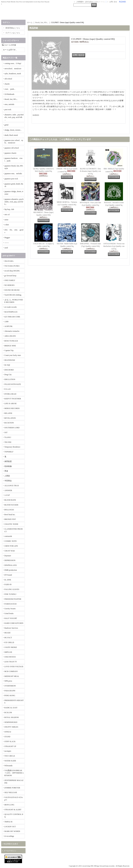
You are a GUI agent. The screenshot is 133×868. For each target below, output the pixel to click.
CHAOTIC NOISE (11, 524)
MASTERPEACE (11, 312)
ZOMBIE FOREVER (12, 788)
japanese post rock (11, 179)
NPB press (8, 681)
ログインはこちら (13, 33)
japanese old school (12, 148)
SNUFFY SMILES (11, 727)
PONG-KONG (10, 696)
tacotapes (8, 751)
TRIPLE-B (8, 822)
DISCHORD (9, 370)
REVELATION (10, 418)
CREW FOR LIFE (11, 546)
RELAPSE (8, 413)
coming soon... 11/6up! (13, 63)
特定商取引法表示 (11, 844)
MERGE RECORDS (12, 408)
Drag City (8, 375)
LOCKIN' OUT (10, 827)
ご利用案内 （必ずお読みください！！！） (91, 2)
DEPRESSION (10, 560)
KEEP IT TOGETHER (13, 399)
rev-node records (11, 307)
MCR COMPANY (11, 671)
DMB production (11, 570)
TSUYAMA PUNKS (12, 266)
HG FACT (8, 638)
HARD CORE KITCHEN (14, 623)
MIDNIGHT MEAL (12, 676)
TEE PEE (8, 442)
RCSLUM (8, 713)
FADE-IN (8, 584)
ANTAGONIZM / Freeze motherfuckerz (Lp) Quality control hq (114, 246)
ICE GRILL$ (9, 642)
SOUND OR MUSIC (12, 290)
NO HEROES (9, 285)
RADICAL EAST (11, 708)
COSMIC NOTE (11, 541)
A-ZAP (7, 495)
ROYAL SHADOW (12, 717)
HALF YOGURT (11, 618)
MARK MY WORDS (12, 831)
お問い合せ (113, 2)
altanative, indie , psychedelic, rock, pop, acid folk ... (14, 117)
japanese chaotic (11, 153)
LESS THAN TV (11, 662)
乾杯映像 (8, 466)
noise (6, 220)
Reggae (7, 238)
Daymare (8, 556)
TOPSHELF (9, 452)
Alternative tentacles (12, 331)
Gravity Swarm (10, 609)
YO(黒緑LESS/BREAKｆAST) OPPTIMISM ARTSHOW (14, 773)
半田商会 (8, 481)
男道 (6, 471)
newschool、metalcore (13, 69)
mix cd (7, 214)
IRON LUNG (9, 805)
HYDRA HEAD (10, 394)
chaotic (7, 84)
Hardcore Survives (11, 628)
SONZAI (8, 732)
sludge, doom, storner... (13, 130)
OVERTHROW (10, 686)
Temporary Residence (12, 447)
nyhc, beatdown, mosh (13, 74)
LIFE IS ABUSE (11, 404)
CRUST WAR (10, 551)
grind (6, 125)
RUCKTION (9, 423)
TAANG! (8, 437)
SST (6, 432)
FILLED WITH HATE (13, 384)
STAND (7, 737)
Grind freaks (9, 613)
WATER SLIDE (10, 761)
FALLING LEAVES (12, 589)
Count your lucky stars (13, 355)
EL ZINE (8, 580)
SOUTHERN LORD (12, 428)
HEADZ (8, 633)
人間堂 (7, 476)
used (6, 248)
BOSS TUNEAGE (11, 341)
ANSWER (8, 490)
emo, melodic (9, 104)
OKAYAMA (9, 261)
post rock (8, 110)
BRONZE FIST (10, 519)
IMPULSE (8, 652)
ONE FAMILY (10, 280)
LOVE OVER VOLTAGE (14, 667)
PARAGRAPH (10, 691)
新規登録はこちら (13, 28)
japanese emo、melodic (13, 174)
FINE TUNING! (10, 594)
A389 (6, 322)
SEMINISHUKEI (11, 722)
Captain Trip (9, 350)
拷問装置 (8, 461)
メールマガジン (10, 851)
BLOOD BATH (10, 500)
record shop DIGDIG (12, 271)
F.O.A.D (8, 389)
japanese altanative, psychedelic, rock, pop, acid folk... (14, 202)
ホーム (30, 22)
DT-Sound (8, 575)
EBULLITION (10, 379)
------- (7, 243)
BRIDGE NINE (10, 346)
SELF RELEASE (11, 792)
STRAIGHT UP (10, 746)
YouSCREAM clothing (13, 295)
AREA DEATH (10, 336)
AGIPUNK (9, 326)
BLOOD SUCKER (11, 505)
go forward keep (10, 276)
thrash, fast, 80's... (11, 99)
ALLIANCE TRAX (12, 486)
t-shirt (7, 225)
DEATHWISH (10, 360)
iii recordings (9, 836)
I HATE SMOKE (11, 647)
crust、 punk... (10, 89)
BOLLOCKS (9, 510)
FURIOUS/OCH (10, 604)
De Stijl (7, 365)
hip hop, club (9, 209)
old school (8, 79)
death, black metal (11, 135)
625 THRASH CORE (12, 317)
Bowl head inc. (10, 515)
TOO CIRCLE (10, 756)
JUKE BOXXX (10, 657)
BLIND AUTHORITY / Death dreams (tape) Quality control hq (90, 171)
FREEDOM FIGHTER (13, 599)
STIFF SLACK (10, 741)
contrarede (8, 536)
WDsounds (8, 766)
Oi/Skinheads (9, 94)
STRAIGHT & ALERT (13, 810)
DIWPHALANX (11, 565)
